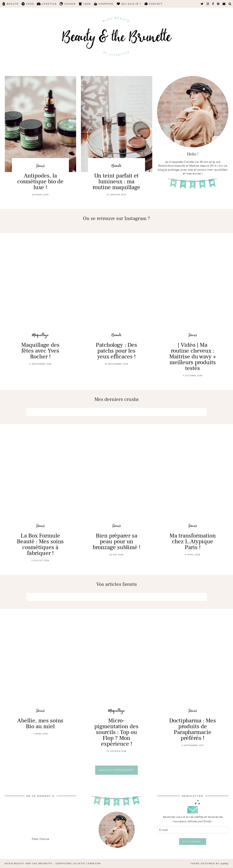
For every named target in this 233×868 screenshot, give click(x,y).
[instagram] (208, 4)
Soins (40, 166)
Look (87, 4)
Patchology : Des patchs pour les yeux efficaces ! (116, 351)
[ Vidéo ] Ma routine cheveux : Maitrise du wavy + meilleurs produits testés (193, 357)
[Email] (224, 4)
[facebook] (213, 4)
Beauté (13, 4)
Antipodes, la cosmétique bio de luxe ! (40, 182)
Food (30, 4)
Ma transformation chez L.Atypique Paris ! (193, 541)
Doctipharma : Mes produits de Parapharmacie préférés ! (193, 729)
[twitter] (202, 4)
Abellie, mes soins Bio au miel (40, 724)
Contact (156, 4)
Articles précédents (116, 770)
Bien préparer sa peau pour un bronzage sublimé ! (116, 541)
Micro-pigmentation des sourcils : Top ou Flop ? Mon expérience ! (116, 732)
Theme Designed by (209, 863)
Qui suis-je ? (131, 4)
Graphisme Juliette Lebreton (78, 863)
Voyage (70, 4)
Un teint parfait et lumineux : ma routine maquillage (116, 182)
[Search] (230, 4)
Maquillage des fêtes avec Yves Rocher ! (40, 351)
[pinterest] (218, 4)
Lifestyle (49, 4)
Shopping (106, 4)
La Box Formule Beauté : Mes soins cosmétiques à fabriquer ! (40, 544)
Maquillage (40, 335)
